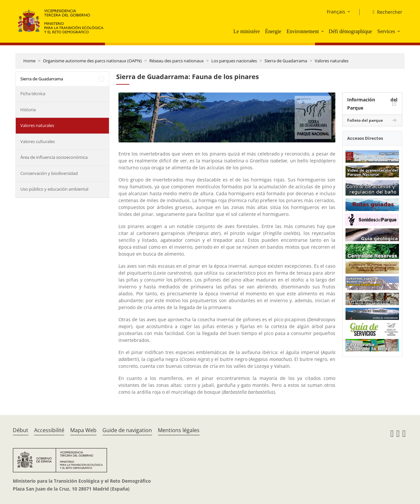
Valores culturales (38, 141)
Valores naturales (332, 61)
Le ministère (246, 31)
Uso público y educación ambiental (54, 189)
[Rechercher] (385, 12)
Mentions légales (179, 430)
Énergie (273, 31)
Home (29, 61)
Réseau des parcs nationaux (177, 61)
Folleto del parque (365, 120)
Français (336, 12)
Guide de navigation (127, 430)
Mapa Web (83, 430)
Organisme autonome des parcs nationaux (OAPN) (92, 61)
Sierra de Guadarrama (286, 61)
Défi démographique (350, 31)
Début (21, 430)
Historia (28, 110)
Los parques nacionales (234, 61)
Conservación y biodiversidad (49, 173)
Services (386, 31)
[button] (323, 31)
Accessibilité (49, 430)
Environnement (303, 31)
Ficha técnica (33, 94)
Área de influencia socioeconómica (54, 157)
